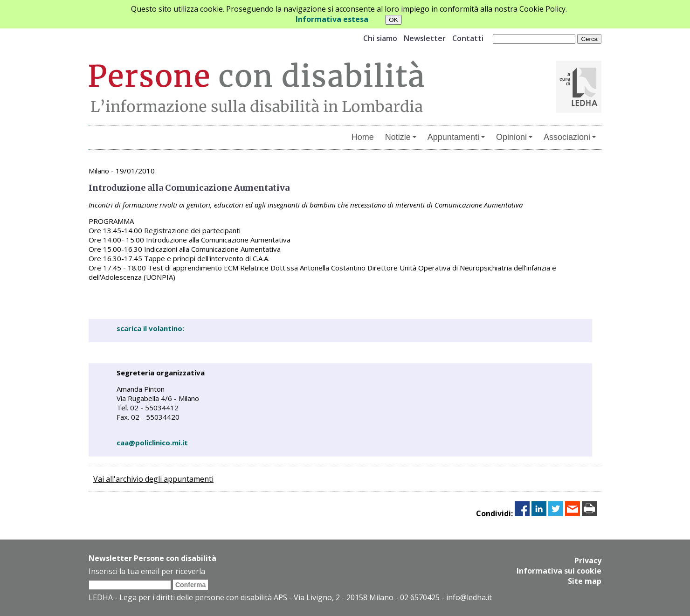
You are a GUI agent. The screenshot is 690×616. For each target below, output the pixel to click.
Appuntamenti (456, 137)
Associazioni (570, 137)
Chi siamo (380, 38)
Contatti (468, 38)
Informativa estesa (332, 19)
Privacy (588, 561)
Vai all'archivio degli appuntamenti (153, 479)
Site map (585, 581)
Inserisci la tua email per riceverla (147, 571)
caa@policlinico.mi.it (152, 443)
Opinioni (514, 137)
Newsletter (425, 38)
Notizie (401, 137)
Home (363, 137)
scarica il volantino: (150, 328)
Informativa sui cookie (559, 571)
